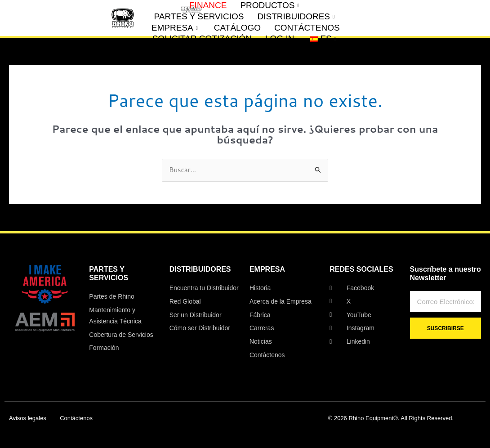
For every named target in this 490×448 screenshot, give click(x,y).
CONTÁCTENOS (307, 28)
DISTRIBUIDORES (296, 17)
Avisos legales (28, 418)
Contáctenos (76, 418)
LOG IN (280, 38)
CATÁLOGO (237, 28)
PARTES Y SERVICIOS (199, 16)
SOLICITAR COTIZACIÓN (202, 38)
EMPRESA (175, 28)
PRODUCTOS (269, 6)
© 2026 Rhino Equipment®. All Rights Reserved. (391, 418)
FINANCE (208, 5)
